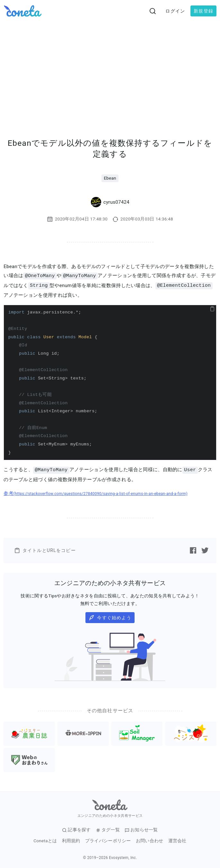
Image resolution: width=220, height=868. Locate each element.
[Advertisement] (110, 70)
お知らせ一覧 (141, 829)
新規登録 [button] (203, 11)
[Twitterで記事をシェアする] (205, 549)
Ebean (110, 178)
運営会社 (177, 840)
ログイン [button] (175, 11)
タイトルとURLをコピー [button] (45, 550)
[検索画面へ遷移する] (153, 11)
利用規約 (71, 840)
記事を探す (76, 829)
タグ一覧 (108, 829)
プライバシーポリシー (108, 840)
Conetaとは (45, 840)
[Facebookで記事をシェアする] (193, 549)
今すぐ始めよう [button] (110, 617)
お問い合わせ (150, 840)
